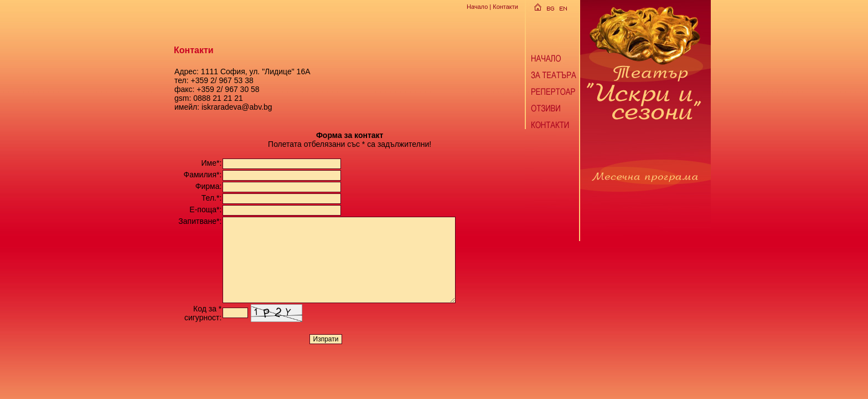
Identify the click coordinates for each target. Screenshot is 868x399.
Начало (477, 7)
